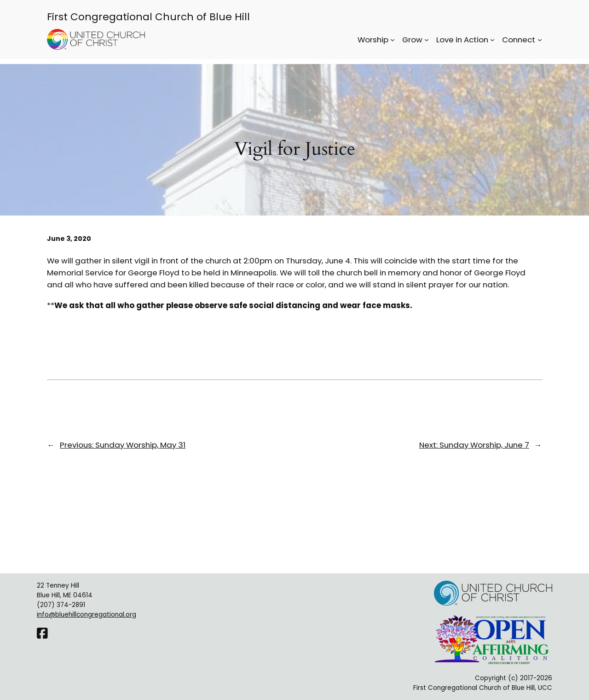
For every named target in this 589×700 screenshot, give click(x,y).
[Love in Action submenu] (492, 40)
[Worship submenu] (393, 40)
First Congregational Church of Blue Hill (148, 17)
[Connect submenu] (540, 40)
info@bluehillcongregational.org (87, 615)
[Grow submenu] (427, 40)
